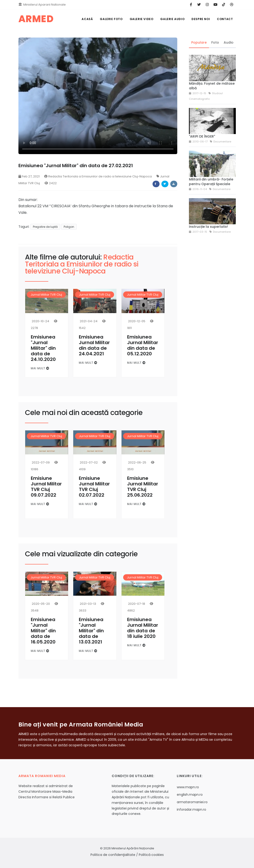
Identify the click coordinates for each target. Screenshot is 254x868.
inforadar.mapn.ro (191, 809)
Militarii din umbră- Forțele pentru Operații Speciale (211, 182)
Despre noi (201, 19)
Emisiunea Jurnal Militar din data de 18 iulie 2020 (143, 628)
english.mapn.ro (190, 795)
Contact (225, 19)
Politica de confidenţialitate (113, 855)
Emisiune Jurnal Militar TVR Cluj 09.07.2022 (46, 487)
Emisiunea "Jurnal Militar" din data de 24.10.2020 (43, 348)
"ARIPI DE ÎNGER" (202, 136)
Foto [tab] (215, 42)
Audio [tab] (229, 42)
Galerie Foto (111, 19)
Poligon (69, 227)
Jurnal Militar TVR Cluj (46, 295)
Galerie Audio (172, 19)
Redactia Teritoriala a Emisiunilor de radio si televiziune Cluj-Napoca (98, 176)
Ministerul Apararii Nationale (45, 5)
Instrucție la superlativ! (208, 227)
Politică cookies (151, 855)
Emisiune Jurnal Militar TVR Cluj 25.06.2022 (143, 487)
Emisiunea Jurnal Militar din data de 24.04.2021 (94, 345)
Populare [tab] (199, 42)
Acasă (87, 19)
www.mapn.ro (188, 787)
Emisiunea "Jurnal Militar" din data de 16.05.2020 (43, 631)
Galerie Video (142, 19)
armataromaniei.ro (192, 802)
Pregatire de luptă (45, 227)
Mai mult (40, 368)
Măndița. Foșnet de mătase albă (212, 86)
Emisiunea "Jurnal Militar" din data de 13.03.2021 (91, 631)
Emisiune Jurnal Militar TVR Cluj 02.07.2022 (94, 487)
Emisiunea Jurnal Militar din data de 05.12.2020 (143, 345)
